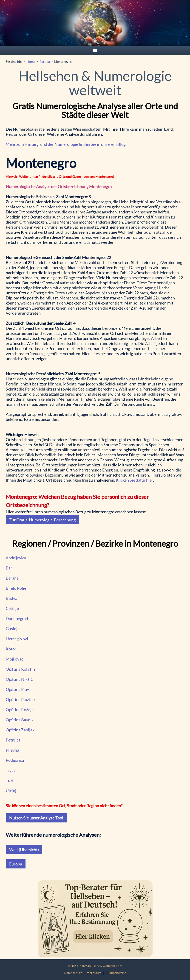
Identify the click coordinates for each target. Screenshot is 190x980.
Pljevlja (12, 750)
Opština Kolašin (20, 669)
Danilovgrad (17, 618)
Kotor (11, 649)
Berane (12, 578)
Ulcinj (11, 790)
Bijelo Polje (16, 588)
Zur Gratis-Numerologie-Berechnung (42, 520)
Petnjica (13, 740)
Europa (45, 62)
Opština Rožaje (20, 710)
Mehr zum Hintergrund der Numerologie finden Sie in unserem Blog (66, 144)
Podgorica (15, 760)
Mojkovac (14, 659)
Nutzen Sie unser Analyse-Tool (36, 818)
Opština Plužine (20, 699)
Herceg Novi (17, 639)
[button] (95, 51)
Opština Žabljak (20, 730)
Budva (11, 598)
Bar (9, 568)
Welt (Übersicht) (24, 850)
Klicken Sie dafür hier (134, 480)
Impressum (94, 973)
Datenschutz (73, 973)
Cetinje (12, 608)
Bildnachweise (116, 973)
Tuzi (10, 780)
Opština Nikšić (19, 679)
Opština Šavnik (20, 720)
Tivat (10, 770)
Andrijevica (16, 558)
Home (31, 62)
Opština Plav (17, 689)
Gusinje (13, 629)
